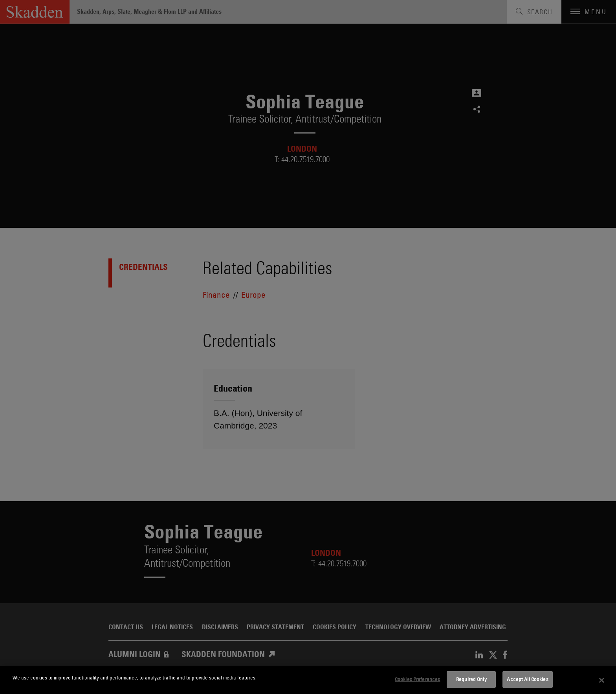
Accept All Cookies (527, 679)
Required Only (471, 679)
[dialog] (308, 680)
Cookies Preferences (417, 679)
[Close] (602, 680)
